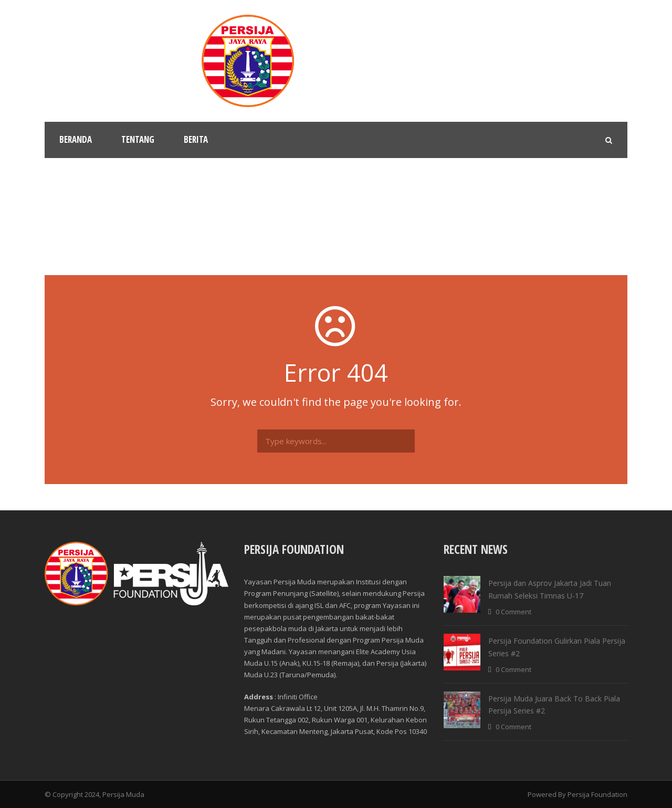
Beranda (76, 139)
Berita (196, 139)
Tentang (138, 139)
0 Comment (513, 612)
